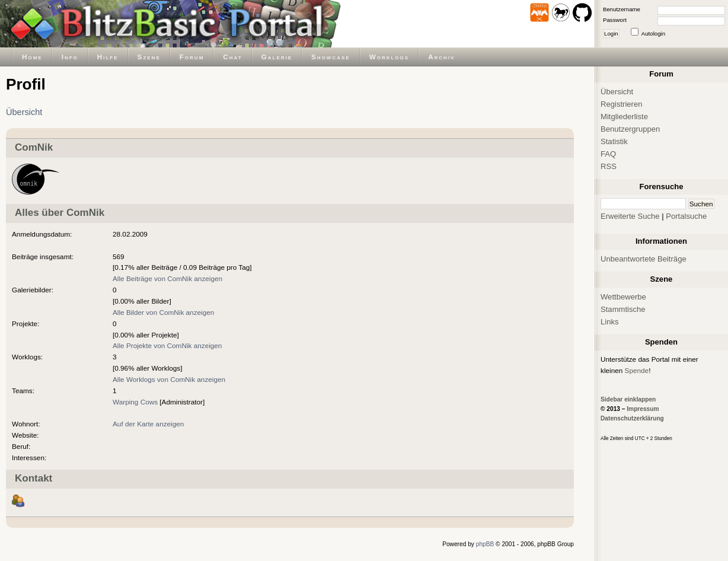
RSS (609, 166)
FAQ (608, 154)
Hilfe (108, 57)
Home (32, 57)
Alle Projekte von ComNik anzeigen (167, 345)
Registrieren (622, 104)
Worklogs (389, 57)
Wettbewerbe (623, 297)
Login (611, 34)
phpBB (485, 544)
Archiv (441, 57)
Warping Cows (135, 402)
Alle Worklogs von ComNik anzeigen (169, 379)
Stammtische (623, 309)
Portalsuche (686, 216)
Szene (149, 57)
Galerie (277, 57)
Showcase (331, 57)
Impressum (643, 409)
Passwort (615, 20)
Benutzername (622, 9)
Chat (232, 57)
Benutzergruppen (630, 129)
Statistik (614, 141)
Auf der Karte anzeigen (148, 424)
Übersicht (24, 112)
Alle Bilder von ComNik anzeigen (163, 312)
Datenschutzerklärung (632, 418)
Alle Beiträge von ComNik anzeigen (167, 278)
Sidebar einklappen (628, 399)
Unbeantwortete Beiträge (644, 259)
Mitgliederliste (624, 117)
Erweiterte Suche (630, 216)
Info (70, 57)
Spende (637, 370)
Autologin (653, 34)
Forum (192, 57)
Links (610, 322)
